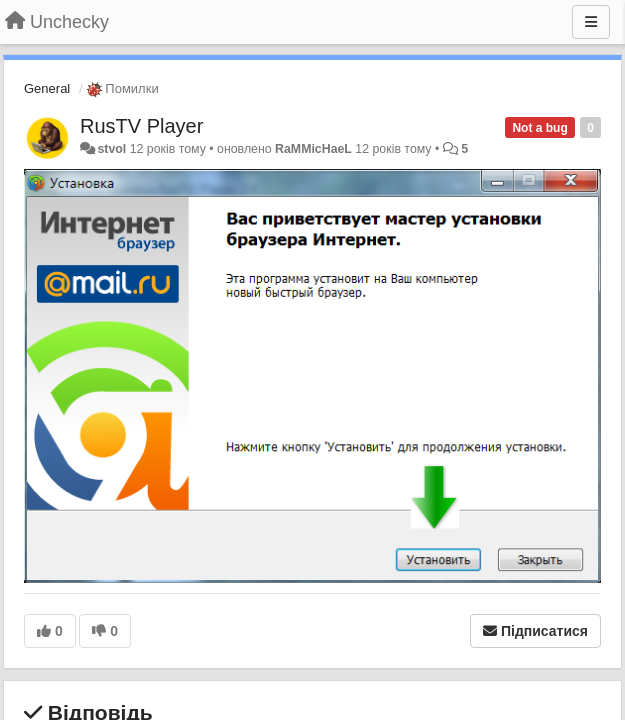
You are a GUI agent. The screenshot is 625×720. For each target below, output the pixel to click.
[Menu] (591, 22)
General (47, 88)
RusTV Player (141, 126)
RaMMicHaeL (313, 149)
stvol (111, 149)
